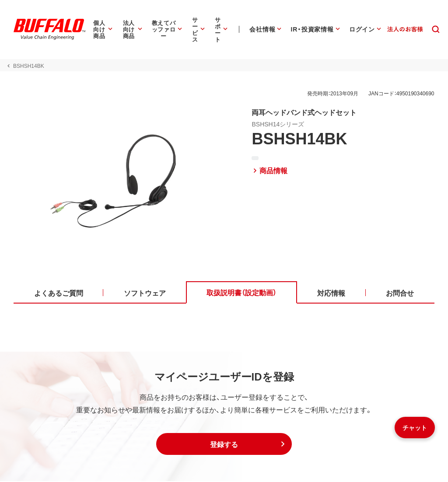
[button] (224, 445)
